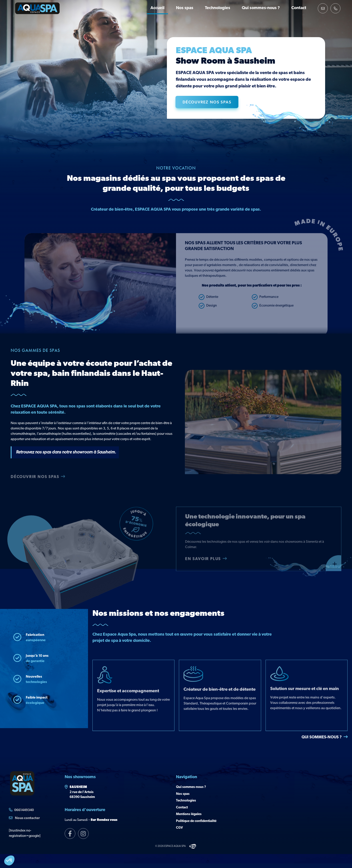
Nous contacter (24, 818)
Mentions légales (189, 814)
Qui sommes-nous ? (261, 8)
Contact (299, 8)
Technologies (218, 8)
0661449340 (24, 810)
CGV (179, 828)
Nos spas (185, 8)
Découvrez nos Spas (213, 102)
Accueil (157, 8)
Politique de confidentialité (196, 821)
